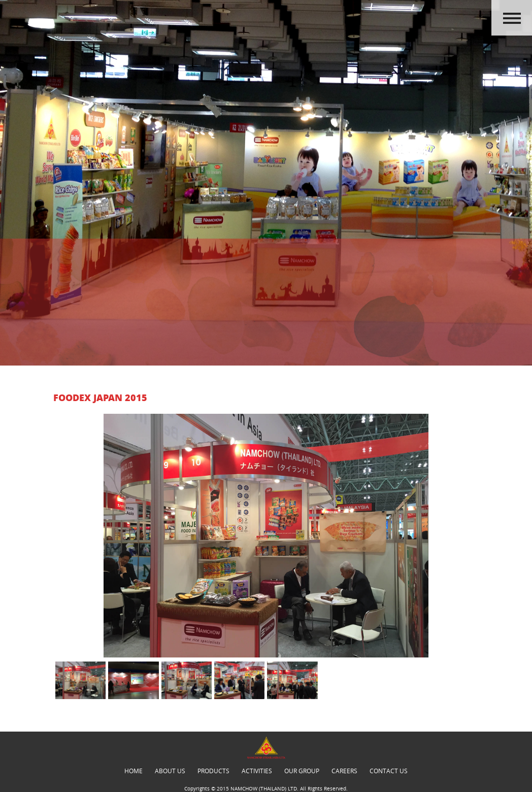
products (213, 771)
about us (170, 771)
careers (344, 771)
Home (134, 771)
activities (257, 771)
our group (302, 771)
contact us (389, 771)
